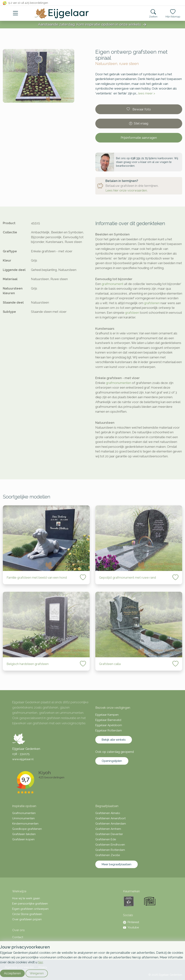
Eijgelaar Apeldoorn (109, 725)
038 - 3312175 (21, 754)
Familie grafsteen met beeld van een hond (37, 577)
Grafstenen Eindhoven (110, 845)
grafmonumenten (119, 383)
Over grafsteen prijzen (27, 919)
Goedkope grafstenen (27, 829)
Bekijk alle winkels (114, 740)
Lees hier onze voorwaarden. (126, 190)
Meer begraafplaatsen (117, 864)
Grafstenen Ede (106, 839)
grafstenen (152, 303)
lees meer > (147, 93)
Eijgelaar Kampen (107, 715)
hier (40, 962)
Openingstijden (112, 761)
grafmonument (112, 284)
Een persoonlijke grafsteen (30, 904)
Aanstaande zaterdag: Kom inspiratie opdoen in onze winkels (92, 25)
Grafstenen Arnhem (108, 829)
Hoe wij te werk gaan (26, 898)
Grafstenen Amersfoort (110, 818)
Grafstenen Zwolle (108, 855)
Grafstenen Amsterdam (111, 824)
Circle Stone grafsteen (27, 914)
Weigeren (37, 973)
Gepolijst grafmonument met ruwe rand (127, 577)
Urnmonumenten (23, 818)
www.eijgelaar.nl (23, 759)
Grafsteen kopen (23, 839)
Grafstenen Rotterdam (110, 850)
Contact (18, 937)
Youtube (131, 927)
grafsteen (132, 313)
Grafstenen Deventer (109, 834)
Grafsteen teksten (24, 834)
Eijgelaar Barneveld (108, 720)
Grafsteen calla (110, 664)
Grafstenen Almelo (108, 813)
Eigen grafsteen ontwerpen (30, 909)
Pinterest (131, 922)
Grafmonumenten (24, 813)
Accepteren (12, 973)
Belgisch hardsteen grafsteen (28, 664)
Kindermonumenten (25, 824)
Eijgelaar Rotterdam (109, 730)
